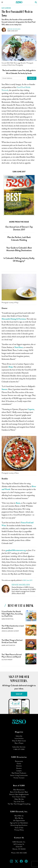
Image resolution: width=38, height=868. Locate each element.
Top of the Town (19, 802)
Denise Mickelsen (14, 29)
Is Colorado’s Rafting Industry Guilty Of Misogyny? (19, 259)
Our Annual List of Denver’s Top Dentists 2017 (19, 228)
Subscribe (19, 736)
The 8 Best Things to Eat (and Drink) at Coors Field (12, 641)
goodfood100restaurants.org (16, 551)
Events (19, 764)
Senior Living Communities (19, 775)
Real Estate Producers (19, 773)
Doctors (19, 768)
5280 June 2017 (13, 31)
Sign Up (32, 78)
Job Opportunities (19, 820)
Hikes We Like (19, 799)
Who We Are (19, 818)
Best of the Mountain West (19, 792)
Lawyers (19, 771)
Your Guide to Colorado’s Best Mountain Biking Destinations (19, 249)
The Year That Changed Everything (19, 804)
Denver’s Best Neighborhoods (19, 794)
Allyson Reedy (7, 660)
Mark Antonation (8, 645)
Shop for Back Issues (19, 741)
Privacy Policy (19, 830)
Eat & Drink (6, 8)
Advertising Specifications (19, 825)
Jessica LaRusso (8, 631)
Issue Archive (19, 738)
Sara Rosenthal (8, 619)
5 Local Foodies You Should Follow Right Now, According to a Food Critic (12, 614)
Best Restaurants (19, 790)
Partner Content (19, 778)
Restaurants (19, 761)
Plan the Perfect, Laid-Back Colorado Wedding (19, 239)
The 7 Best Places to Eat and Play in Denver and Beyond (12, 656)
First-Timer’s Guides (19, 797)
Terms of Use (19, 828)
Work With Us (19, 816)
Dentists (19, 766)
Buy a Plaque (19, 743)
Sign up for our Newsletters (19, 823)
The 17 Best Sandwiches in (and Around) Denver (13, 627)
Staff (17, 631)
